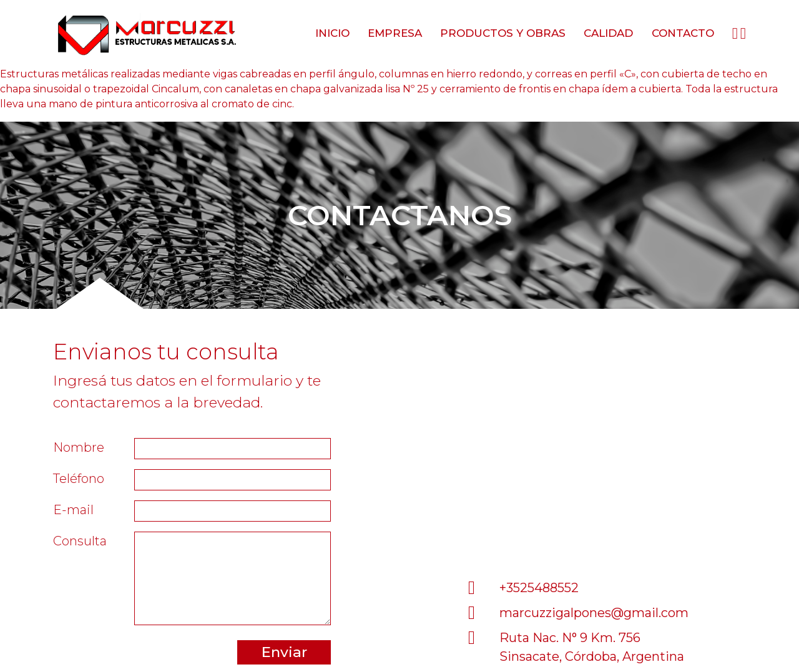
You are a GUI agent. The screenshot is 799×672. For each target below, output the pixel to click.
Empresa (395, 33)
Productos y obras (503, 33)
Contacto (683, 33)
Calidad (608, 33)
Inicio (332, 33)
